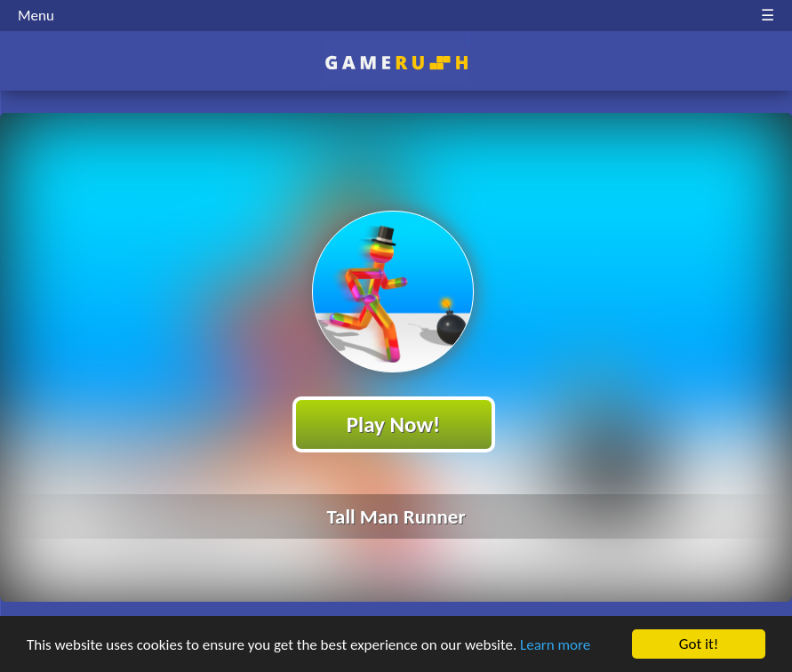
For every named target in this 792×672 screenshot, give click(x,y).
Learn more (555, 645)
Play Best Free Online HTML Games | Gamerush (396, 63)
